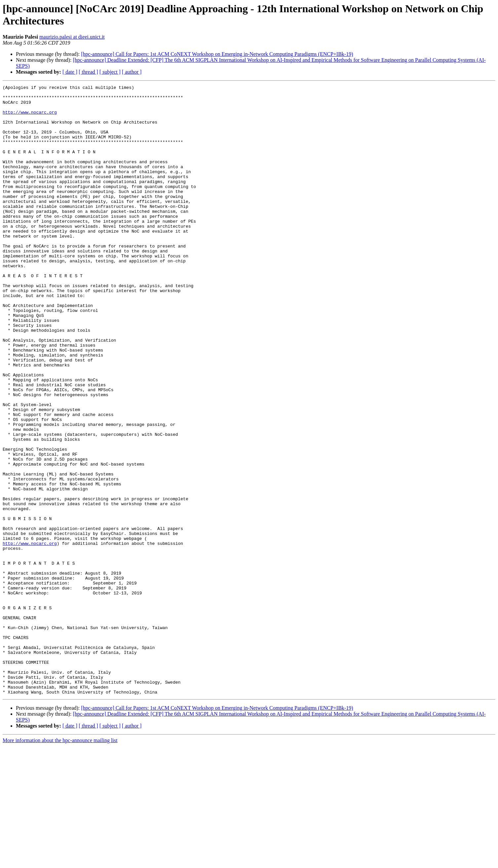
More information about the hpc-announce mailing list (60, 862)
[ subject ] (110, 72)
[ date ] (70, 72)
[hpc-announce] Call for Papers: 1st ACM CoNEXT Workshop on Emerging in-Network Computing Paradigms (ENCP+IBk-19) (217, 54)
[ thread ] (88, 72)
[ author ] (132, 72)
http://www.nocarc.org (30, 118)
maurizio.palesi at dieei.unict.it (72, 37)
